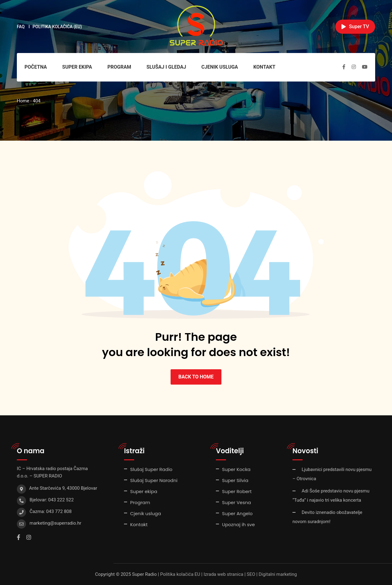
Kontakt (264, 67)
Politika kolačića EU (180, 574)
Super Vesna (236, 502)
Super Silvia (235, 480)
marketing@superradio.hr (56, 523)
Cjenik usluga (220, 67)
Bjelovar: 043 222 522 (52, 500)
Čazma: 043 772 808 (51, 511)
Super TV (355, 27)
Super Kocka (236, 469)
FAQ (21, 27)
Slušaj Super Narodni (154, 480)
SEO (251, 574)
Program (119, 67)
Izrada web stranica (224, 574)
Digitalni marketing (278, 574)
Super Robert (237, 491)
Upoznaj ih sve (238, 524)
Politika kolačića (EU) (57, 27)
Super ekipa (77, 67)
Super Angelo (237, 513)
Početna (36, 67)
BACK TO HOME (196, 377)
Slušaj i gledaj (166, 67)
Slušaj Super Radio (151, 469)
